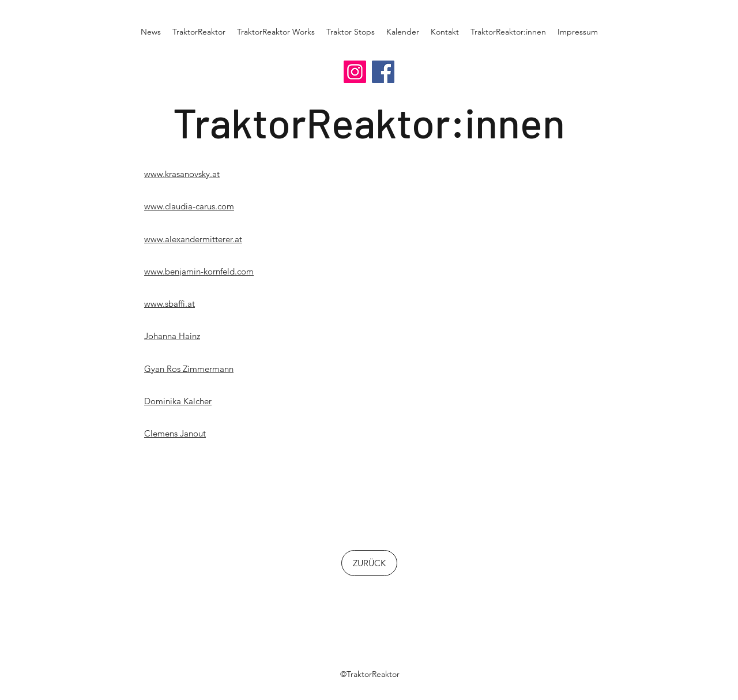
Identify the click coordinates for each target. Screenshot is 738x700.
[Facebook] (383, 72)
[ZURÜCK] (369, 563)
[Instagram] (355, 72)
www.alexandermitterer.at (193, 239)
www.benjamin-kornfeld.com (199, 271)
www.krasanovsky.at (182, 174)
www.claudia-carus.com (189, 206)
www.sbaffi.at (170, 304)
